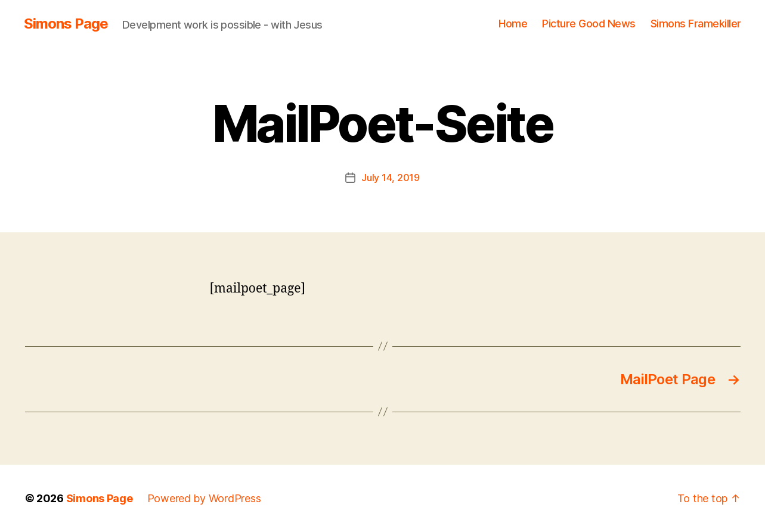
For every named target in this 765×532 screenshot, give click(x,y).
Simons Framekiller (696, 24)
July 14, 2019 (391, 178)
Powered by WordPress (204, 498)
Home (513, 24)
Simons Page (66, 24)
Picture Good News (589, 24)
